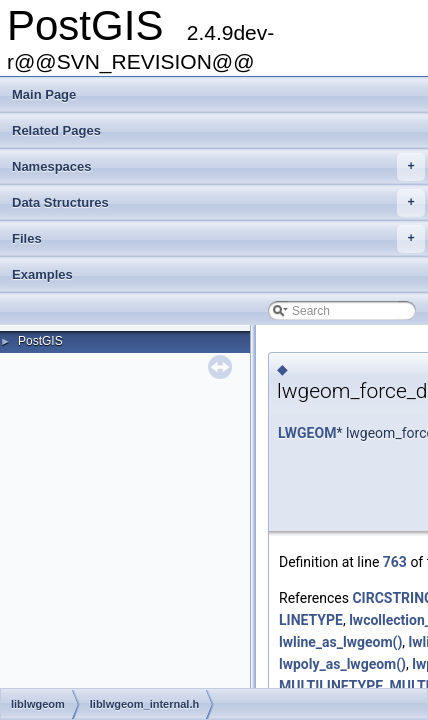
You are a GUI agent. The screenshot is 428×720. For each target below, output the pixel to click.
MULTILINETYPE (331, 686)
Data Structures (218, 203)
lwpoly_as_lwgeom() (342, 664)
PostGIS (40, 341)
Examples (42, 274)
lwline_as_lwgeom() (340, 642)
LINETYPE (311, 620)
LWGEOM (307, 433)
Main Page (44, 94)
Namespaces (218, 167)
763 (395, 562)
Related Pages (56, 130)
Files (218, 239)
